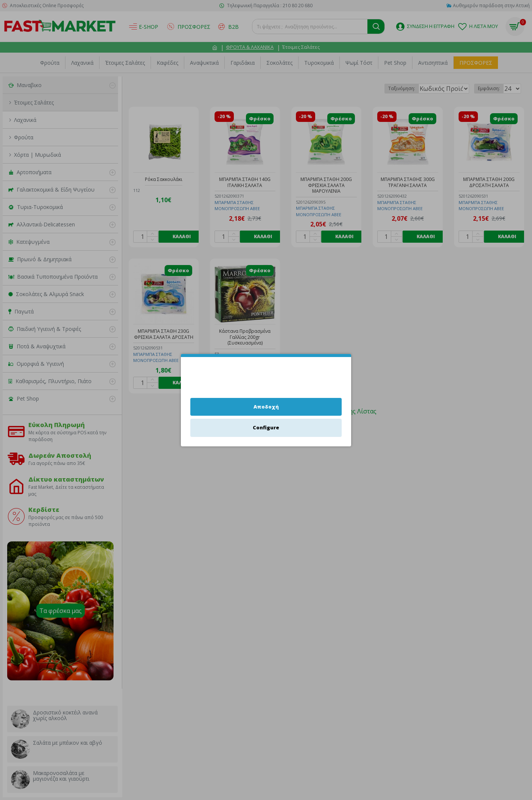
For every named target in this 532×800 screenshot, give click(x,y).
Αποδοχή (266, 407)
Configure (266, 427)
